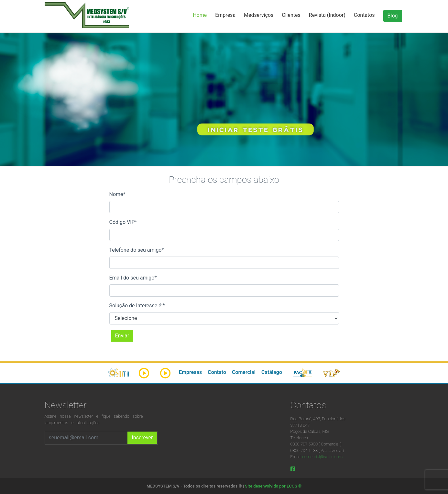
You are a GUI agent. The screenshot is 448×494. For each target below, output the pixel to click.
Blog (393, 16)
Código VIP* (123, 222)
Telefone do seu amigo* (137, 250)
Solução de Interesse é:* (137, 306)
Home (200, 15)
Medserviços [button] (259, 15)
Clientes (291, 15)
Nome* (117, 194)
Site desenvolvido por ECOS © (273, 486)
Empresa (225, 15)
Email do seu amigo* (133, 278)
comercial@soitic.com (322, 457)
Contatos (364, 15)
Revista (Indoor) (327, 15)
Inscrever (142, 438)
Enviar (122, 336)
